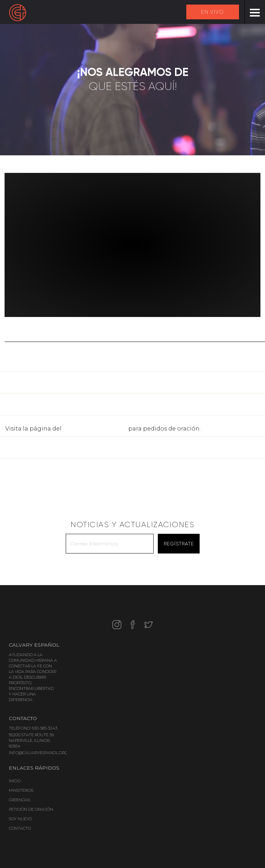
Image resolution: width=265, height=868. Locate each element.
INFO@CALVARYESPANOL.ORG (38, 753)
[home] (18, 13)
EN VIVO (212, 12)
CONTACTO (20, 828)
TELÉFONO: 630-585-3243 (33, 728)
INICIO (15, 781)
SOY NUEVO (20, 819)
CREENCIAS (20, 800)
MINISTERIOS (21, 790)
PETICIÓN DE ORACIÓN (31, 809)
